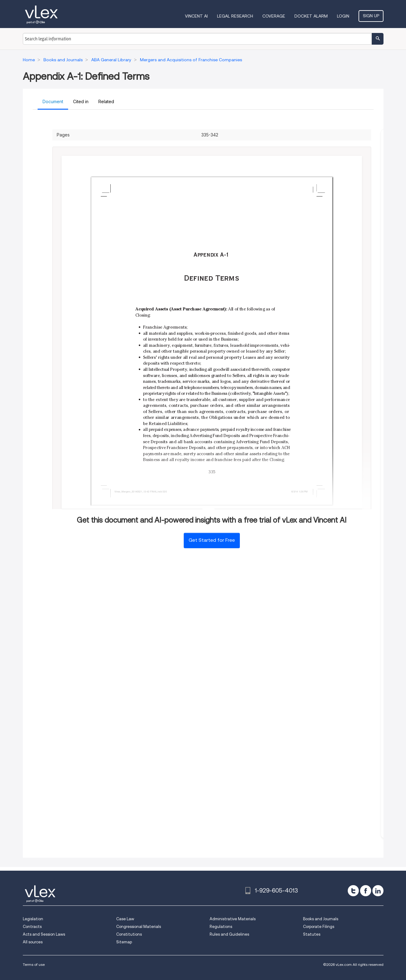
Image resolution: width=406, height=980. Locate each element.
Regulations (221, 927)
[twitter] (353, 891)
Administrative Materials (233, 919)
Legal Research (235, 16)
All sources (33, 942)
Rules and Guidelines (229, 934)
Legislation (33, 919)
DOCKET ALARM (311, 16)
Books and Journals (321, 919)
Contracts (32, 927)
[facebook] (366, 891)
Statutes (312, 934)
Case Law (125, 919)
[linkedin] (378, 891)
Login (343, 16)
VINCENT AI (196, 16)
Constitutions (129, 934)
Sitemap (124, 942)
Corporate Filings (319, 927)
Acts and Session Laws (44, 934)
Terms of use (34, 964)
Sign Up (371, 16)
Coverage (274, 16)
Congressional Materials (139, 927)
